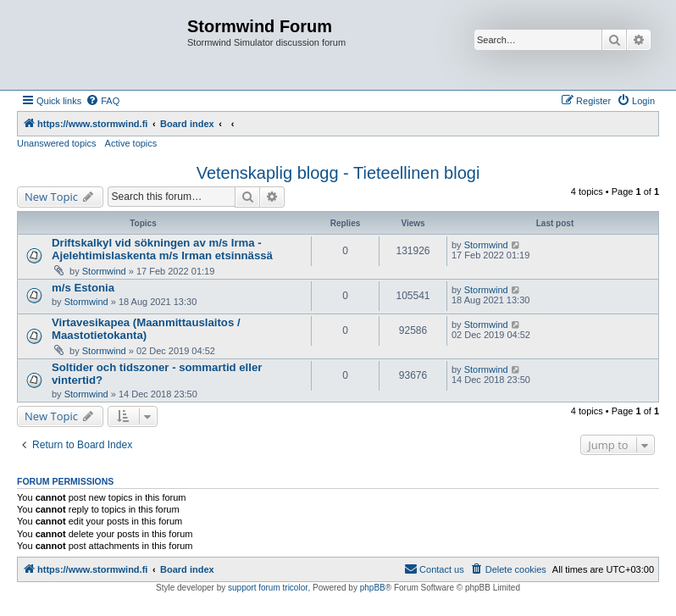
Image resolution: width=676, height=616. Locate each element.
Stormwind (104, 271)
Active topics (131, 143)
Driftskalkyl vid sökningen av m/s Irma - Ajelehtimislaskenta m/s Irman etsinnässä (162, 249)
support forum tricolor (268, 588)
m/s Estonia (83, 288)
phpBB (373, 588)
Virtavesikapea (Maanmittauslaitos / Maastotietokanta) (146, 329)
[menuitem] (103, 101)
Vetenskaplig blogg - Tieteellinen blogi (338, 173)
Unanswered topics (57, 143)
